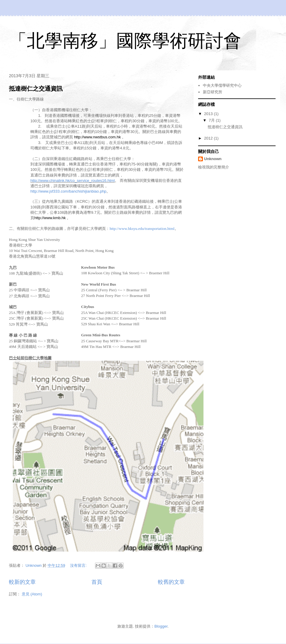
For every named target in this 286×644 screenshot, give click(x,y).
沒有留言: (79, 565)
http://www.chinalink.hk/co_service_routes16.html (73, 181)
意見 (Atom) (32, 594)
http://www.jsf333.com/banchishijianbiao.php (68, 191)
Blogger (161, 626)
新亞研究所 (213, 92)
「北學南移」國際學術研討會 (125, 41)
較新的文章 (22, 582)
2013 (209, 114)
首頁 (97, 582)
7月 (212, 120)
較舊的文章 (171, 582)
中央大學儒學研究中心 (222, 85)
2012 (209, 138)
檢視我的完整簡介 (214, 167)
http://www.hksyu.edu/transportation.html (142, 229)
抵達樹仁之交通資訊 (36, 89)
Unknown (213, 159)
